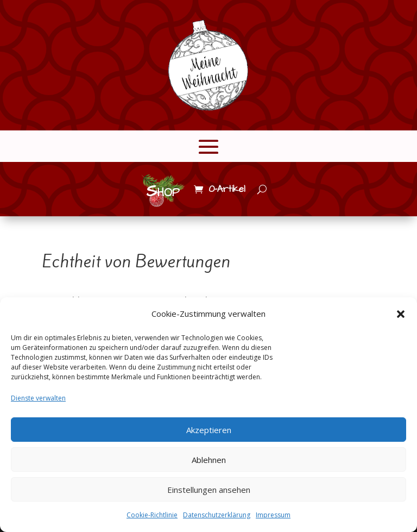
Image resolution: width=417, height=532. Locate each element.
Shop (163, 191)
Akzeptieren (209, 430)
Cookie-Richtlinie (152, 515)
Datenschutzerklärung (217, 515)
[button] (401, 314)
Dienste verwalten (38, 398)
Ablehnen (209, 460)
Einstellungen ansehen (209, 490)
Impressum (273, 515)
